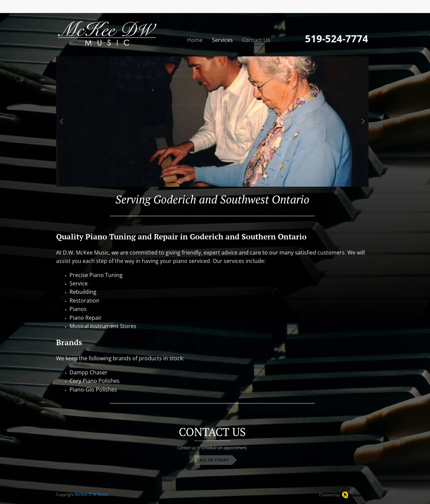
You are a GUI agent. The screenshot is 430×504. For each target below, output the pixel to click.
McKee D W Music (92, 494)
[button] (212, 122)
